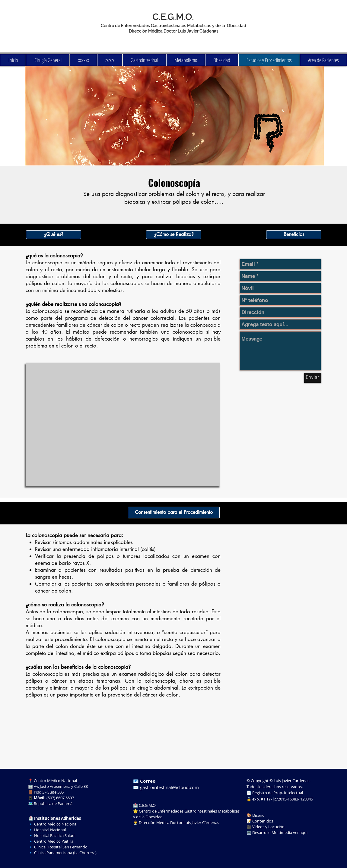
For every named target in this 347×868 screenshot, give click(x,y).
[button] (54, 235)
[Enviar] (313, 378)
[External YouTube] (123, 424)
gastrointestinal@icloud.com (169, 787)
